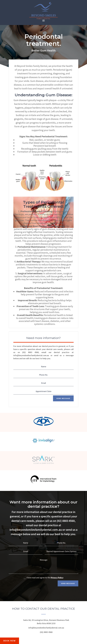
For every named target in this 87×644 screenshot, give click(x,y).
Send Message (63, 398)
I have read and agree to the (43, 578)
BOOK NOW (10, 641)
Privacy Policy (57, 578)
